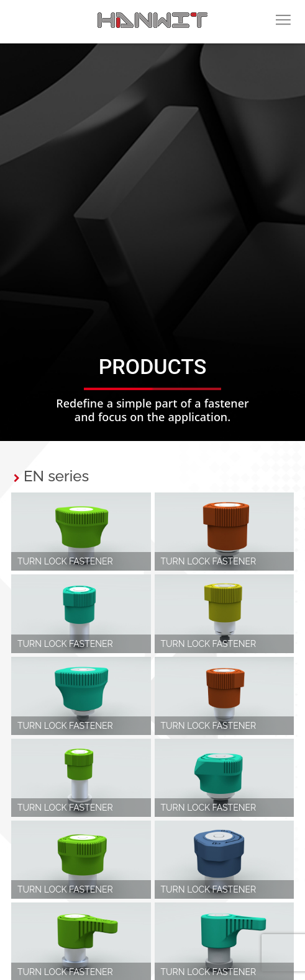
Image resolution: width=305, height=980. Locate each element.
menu (283, 28)
